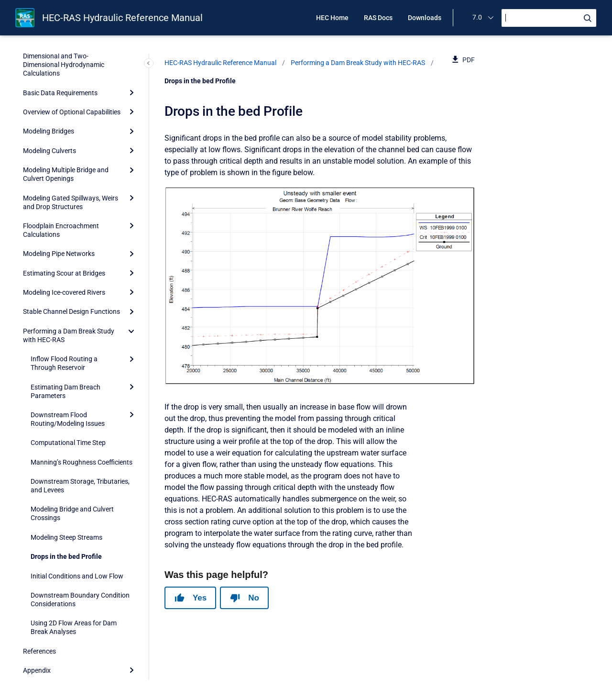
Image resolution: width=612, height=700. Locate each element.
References (39, 651)
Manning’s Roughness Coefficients (82, 462)
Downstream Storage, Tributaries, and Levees (80, 486)
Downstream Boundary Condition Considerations (80, 600)
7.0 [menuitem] (477, 17)
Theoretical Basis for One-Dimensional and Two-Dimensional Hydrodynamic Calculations (64, 60)
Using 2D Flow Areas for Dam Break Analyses (74, 627)
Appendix (37, 670)
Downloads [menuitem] (425, 18)
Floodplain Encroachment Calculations (61, 230)
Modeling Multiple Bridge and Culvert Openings (66, 174)
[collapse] (131, 331)
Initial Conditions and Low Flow (77, 576)
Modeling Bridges (49, 131)
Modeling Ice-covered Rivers (64, 292)
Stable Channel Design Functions (71, 311)
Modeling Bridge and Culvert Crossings (72, 513)
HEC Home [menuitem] (332, 18)
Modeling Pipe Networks (59, 254)
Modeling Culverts (49, 151)
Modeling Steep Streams (66, 537)
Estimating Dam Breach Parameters (66, 391)
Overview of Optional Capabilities (72, 112)
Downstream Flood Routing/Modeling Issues (68, 419)
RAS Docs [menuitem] (378, 18)
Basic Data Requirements (60, 93)
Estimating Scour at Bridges (64, 273)
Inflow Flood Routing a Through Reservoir (64, 363)
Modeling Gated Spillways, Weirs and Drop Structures (71, 202)
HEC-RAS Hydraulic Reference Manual (122, 18)
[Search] (549, 18)
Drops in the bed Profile (66, 556)
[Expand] (131, 93)
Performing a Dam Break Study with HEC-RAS (69, 335)
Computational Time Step (68, 443)
